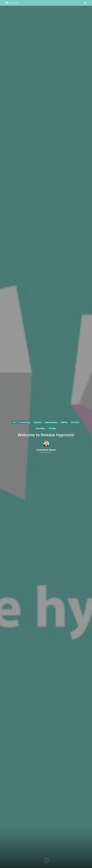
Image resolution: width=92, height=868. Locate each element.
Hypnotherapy (51, 422)
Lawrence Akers (46, 450)
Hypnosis (37, 422)
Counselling (25, 422)
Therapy (52, 428)
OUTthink (75, 422)
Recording (40, 428)
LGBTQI (64, 422)
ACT (14, 422)
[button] (85, 3)
